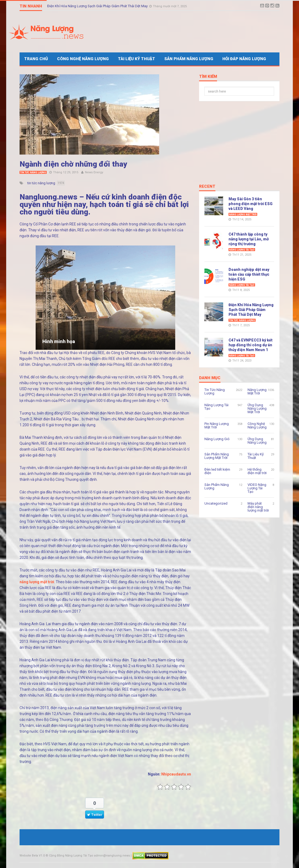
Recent (207, 187)
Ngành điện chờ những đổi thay (73, 164)
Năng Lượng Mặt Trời (243, 214)
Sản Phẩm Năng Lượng (189, 59)
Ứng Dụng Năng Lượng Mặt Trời (257, 408)
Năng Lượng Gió (217, 439)
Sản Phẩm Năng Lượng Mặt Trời (217, 456)
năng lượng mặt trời (37, 582)
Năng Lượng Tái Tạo (242, 250)
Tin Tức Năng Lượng (33, 172)
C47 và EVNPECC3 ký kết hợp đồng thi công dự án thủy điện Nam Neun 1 (251, 345)
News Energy (94, 172)
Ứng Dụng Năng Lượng (257, 441)
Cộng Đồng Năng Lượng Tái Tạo (71, 856)
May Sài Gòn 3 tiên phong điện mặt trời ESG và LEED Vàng (251, 204)
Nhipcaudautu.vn (176, 774)
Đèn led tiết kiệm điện (217, 471)
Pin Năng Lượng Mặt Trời (217, 425)
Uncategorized (216, 503)
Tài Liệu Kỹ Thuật (137, 59)
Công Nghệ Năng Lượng (83, 59)
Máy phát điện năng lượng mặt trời (258, 507)
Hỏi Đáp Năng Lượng (244, 59)
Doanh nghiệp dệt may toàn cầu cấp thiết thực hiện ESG (249, 274)
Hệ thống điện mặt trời (257, 471)
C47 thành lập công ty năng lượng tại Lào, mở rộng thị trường (249, 239)
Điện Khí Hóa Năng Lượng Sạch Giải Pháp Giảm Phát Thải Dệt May (98, 6)
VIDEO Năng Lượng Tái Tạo (257, 488)
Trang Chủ (36, 59)
